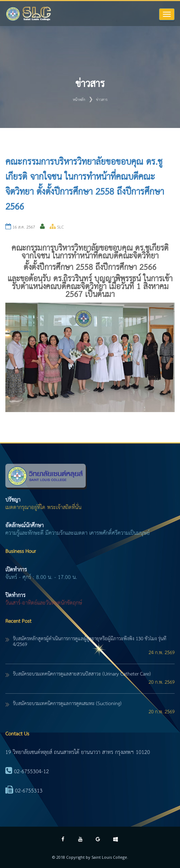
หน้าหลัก (79, 100)
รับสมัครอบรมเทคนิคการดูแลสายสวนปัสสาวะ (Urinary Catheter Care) (82, 674)
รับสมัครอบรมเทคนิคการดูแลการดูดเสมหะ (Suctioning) (67, 704)
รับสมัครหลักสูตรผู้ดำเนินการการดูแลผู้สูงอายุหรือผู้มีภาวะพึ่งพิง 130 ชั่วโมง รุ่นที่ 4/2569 (90, 642)
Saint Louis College (109, 857)
